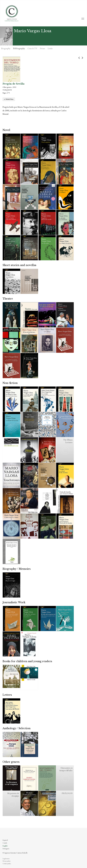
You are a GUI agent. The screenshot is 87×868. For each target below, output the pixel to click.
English (5, 846)
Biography (6, 48)
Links (50, 48)
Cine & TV (32, 48)
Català (5, 843)
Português (6, 849)
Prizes (42, 48)
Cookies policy (7, 864)
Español (5, 840)
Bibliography (19, 48)
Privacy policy (7, 861)
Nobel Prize (10, 99)
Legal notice (6, 859)
